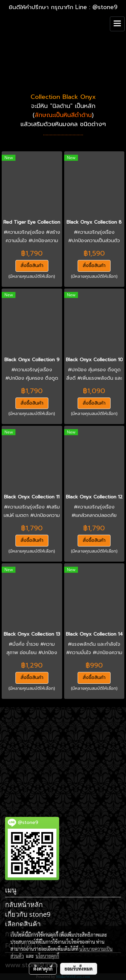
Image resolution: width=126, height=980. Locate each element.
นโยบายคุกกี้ (47, 956)
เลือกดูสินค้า (23, 924)
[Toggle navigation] (117, 24)
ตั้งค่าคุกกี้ (43, 969)
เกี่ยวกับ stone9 (28, 914)
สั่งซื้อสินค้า (32, 266)
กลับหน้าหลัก (24, 904)
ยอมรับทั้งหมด (79, 969)
